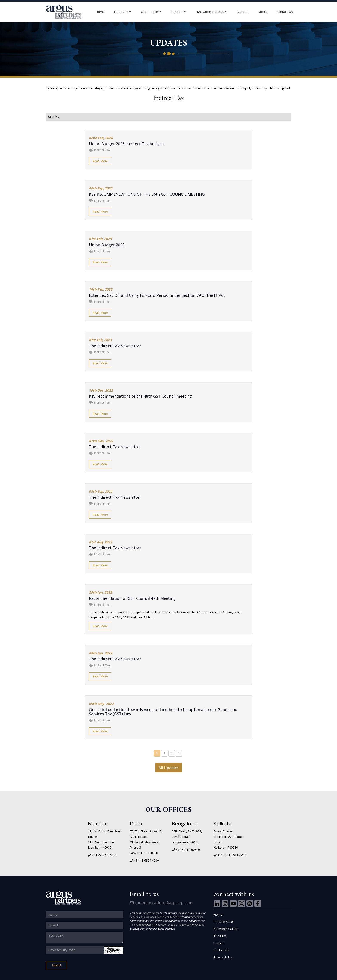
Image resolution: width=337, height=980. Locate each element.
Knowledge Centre (212, 12)
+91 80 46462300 (188, 850)
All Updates (169, 768)
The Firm (178, 12)
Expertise (123, 12)
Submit (56, 965)
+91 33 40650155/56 (232, 855)
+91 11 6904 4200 (146, 860)
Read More (100, 161)
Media (263, 12)
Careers (244, 12)
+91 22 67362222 (104, 855)
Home (100, 12)
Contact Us (285, 12)
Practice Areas (224, 922)
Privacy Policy (223, 957)
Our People (151, 12)
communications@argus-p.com (161, 903)
